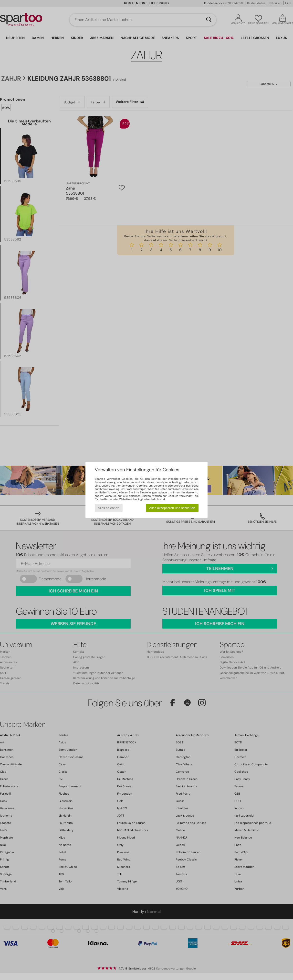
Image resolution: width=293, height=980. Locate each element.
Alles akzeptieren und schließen (172, 508)
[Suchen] (209, 20)
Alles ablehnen (109, 508)
